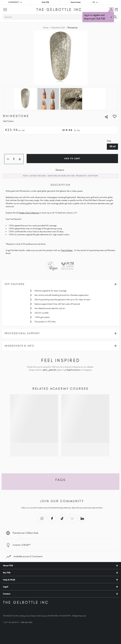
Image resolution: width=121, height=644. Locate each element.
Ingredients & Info (61, 346)
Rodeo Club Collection (29, 213)
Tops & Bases (67, 250)
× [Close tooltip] (111, 17)
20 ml (112, 146)
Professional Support (61, 333)
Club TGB (45, 2)
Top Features (61, 284)
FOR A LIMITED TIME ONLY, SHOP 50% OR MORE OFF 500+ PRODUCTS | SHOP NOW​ (60, 176)
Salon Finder (76, 2)
